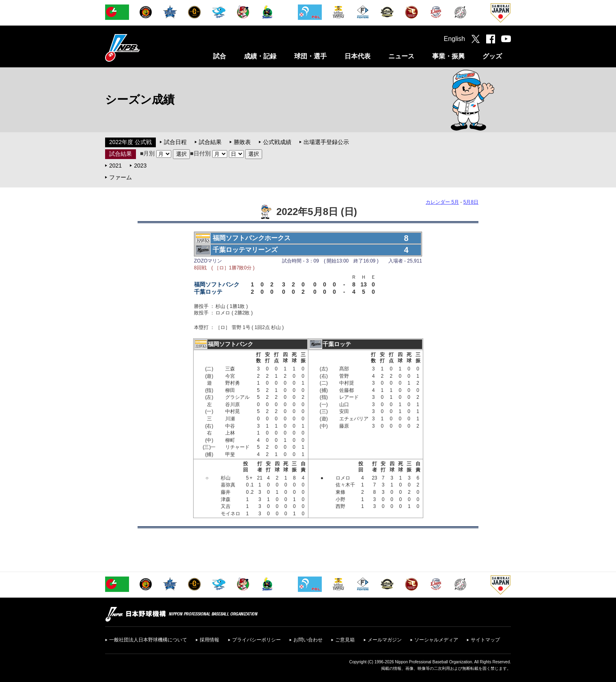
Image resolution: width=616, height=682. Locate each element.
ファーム (121, 177)
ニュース (401, 56)
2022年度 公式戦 (130, 142)
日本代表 (358, 56)
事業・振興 (448, 56)
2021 (115, 166)
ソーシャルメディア (436, 640)
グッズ (492, 56)
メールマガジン (385, 640)
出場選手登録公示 (326, 142)
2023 (140, 166)
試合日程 (175, 142)
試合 (220, 56)
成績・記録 (260, 56)
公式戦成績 (277, 142)
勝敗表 (242, 142)
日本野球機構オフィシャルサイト (143, 48)
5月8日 (471, 202)
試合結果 (210, 142)
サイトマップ (485, 640)
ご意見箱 (345, 640)
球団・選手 (310, 56)
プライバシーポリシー (256, 640)
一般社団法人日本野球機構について (148, 640)
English (454, 39)
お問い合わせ (308, 640)
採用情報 (209, 640)
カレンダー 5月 (442, 202)
